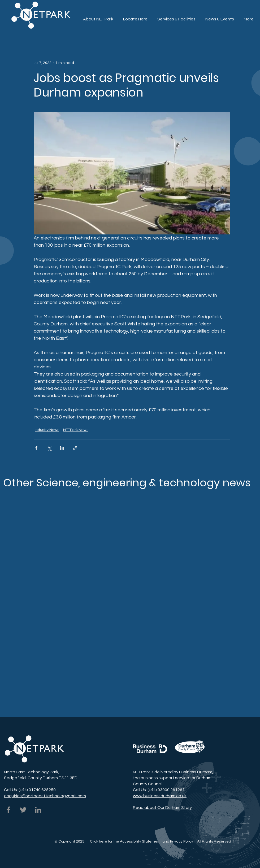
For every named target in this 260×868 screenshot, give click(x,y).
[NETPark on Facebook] (8, 810)
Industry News (47, 430)
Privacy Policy (182, 841)
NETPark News (76, 430)
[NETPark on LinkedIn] (38, 810)
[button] (176, 17)
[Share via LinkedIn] (62, 448)
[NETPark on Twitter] (23, 810)
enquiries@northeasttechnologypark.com (45, 796)
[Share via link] (75, 448)
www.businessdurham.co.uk (160, 796)
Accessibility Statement (140, 841)
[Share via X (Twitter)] (49, 448)
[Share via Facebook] (36, 448)
